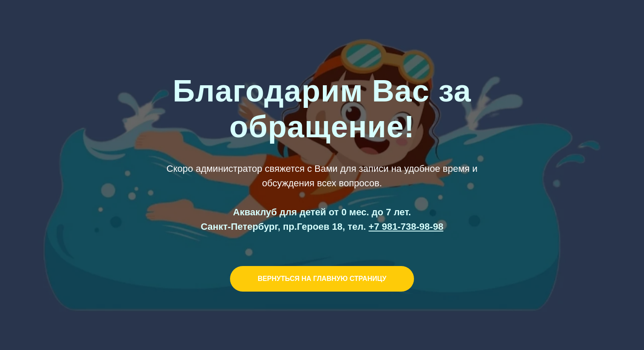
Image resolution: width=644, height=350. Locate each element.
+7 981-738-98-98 (406, 227)
